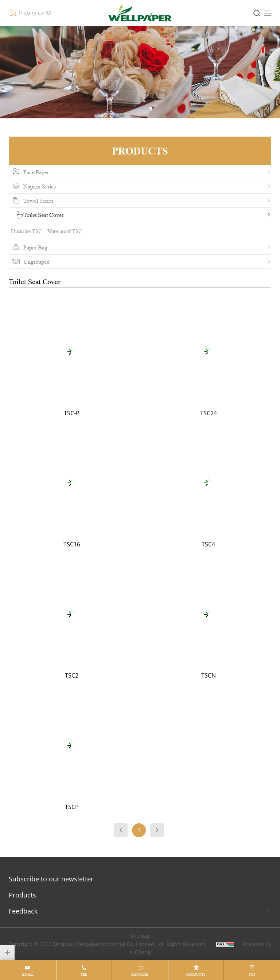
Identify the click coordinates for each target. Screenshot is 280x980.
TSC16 (72, 544)
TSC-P (72, 413)
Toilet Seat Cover (43, 215)
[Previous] (121, 830)
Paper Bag (35, 247)
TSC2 (72, 675)
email (28, 974)
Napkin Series (40, 186)
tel (84, 974)
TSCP (72, 807)
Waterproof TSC (65, 231)
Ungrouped (36, 262)
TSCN (209, 675)
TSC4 (208, 544)
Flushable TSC (26, 231)
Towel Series (38, 201)
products (196, 974)
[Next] (157, 830)
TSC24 (209, 413)
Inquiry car (35, 13)
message (140, 974)
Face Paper (36, 172)
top (252, 974)
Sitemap (140, 936)
